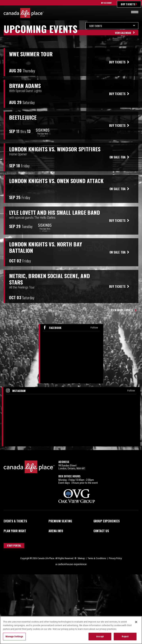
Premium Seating (60, 521)
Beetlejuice (23, 117)
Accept (100, 637)
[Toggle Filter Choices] (112, 26)
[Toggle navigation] (135, 12)
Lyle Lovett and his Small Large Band (54, 212)
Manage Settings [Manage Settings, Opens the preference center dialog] (14, 637)
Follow (94, 328)
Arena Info (56, 531)
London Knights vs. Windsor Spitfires (55, 149)
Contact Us (101, 531)
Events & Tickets (15, 521)
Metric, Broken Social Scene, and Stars (49, 279)
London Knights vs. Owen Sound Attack (56, 181)
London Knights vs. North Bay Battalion (46, 247)
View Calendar (123, 33)
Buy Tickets (128, 4)
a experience (71, 564)
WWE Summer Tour (31, 54)
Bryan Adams (25, 86)
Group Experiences (107, 521)
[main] (71, 236)
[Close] (136, 622)
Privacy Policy (115, 558)
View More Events (122, 310)
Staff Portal (14, 546)
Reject (125, 637)
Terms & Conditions (97, 558)
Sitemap (81, 558)
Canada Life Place (24, 13)
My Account (106, 3)
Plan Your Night (15, 531)
